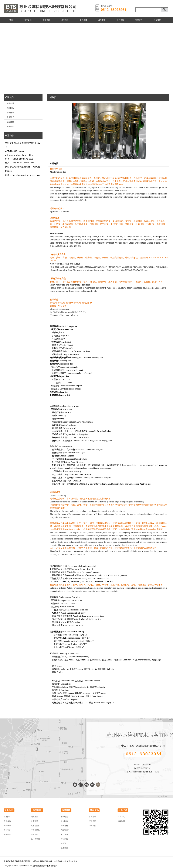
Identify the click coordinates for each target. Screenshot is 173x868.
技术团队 (10, 108)
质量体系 (10, 113)
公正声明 (10, 103)
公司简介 (9, 97)
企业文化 (10, 122)
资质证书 (10, 117)
